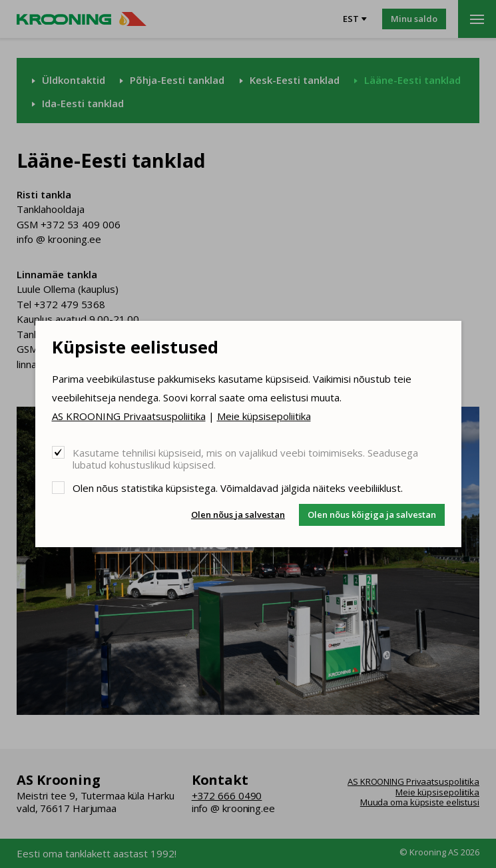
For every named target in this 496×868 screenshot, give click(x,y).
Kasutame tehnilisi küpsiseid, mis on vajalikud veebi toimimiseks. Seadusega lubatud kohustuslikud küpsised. (245, 458)
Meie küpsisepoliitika (264, 416)
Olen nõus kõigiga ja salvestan (372, 515)
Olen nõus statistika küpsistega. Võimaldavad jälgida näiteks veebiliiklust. (238, 488)
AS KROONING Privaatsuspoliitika (129, 416)
